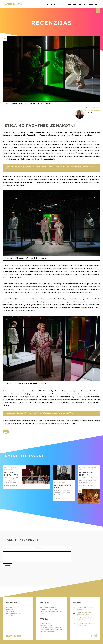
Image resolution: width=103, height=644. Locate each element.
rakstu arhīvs (95, 4)
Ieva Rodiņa (10, 609)
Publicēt (7, 567)
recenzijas (51, 4)
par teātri (72, 4)
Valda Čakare (10, 616)
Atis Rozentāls (10, 611)
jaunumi (83, 4)
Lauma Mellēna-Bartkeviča (14, 613)
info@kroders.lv (81, 620)
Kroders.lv (9, 607)
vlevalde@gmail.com (83, 615)
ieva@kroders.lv (81, 609)
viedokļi (62, 4)
